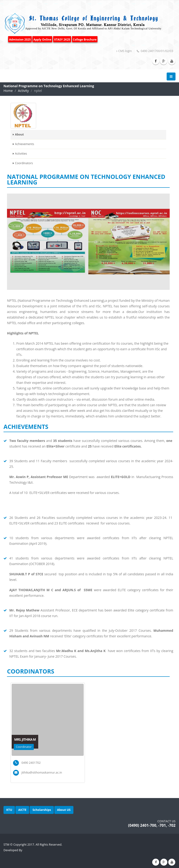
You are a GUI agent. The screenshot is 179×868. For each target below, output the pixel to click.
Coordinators (24, 163)
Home (8, 91)
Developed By (13, 850)
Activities (21, 154)
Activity (23, 91)
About (19, 134)
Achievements (24, 144)
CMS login (124, 51)
